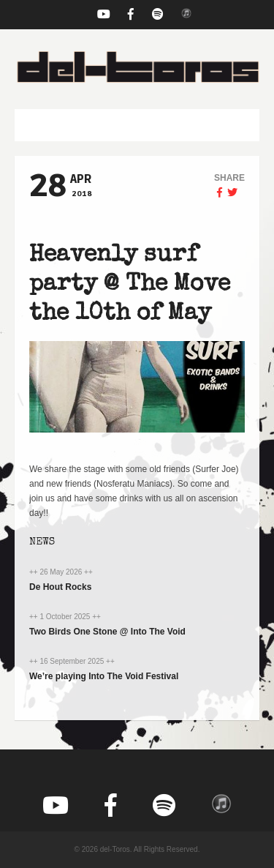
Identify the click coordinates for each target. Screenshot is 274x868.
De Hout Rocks (60, 587)
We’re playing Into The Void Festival (104, 676)
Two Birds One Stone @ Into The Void (107, 632)
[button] (137, 125)
